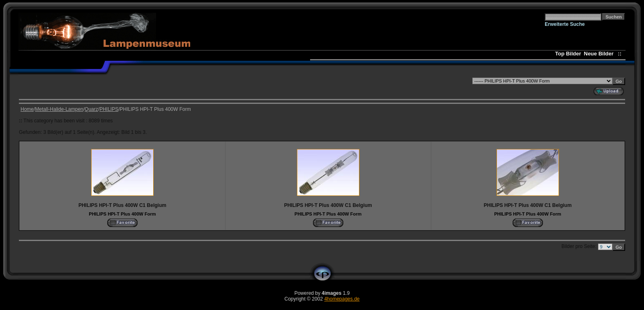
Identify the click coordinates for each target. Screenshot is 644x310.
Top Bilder (568, 54)
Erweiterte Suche (565, 24)
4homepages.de (342, 299)
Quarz (91, 109)
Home (27, 109)
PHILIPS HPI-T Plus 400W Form (122, 214)
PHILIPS (109, 109)
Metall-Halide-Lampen (59, 109)
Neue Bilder (600, 54)
